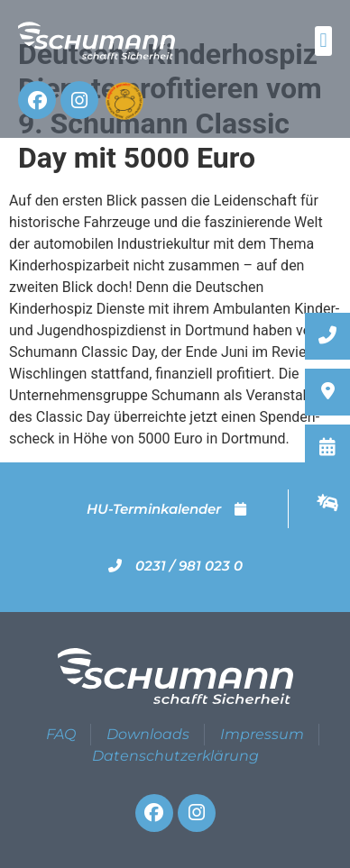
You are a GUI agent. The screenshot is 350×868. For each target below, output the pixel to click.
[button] (323, 41)
